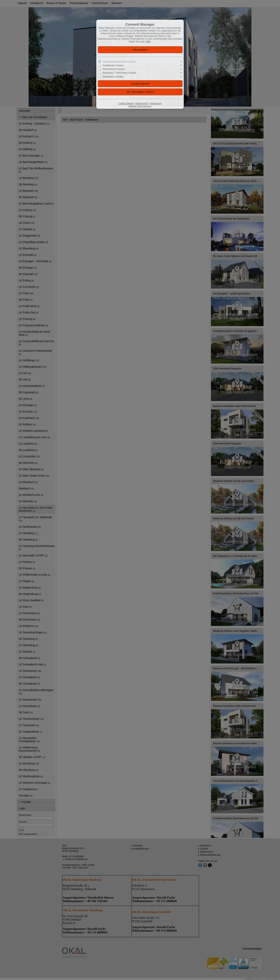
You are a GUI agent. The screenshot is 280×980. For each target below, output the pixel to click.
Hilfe (148, 42)
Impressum (156, 104)
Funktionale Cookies (113, 65)
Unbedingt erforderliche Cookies (119, 62)
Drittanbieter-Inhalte (113, 77)
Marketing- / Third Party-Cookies (119, 73)
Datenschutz (142, 104)
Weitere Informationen (140, 106)
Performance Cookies (114, 69)
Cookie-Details (126, 104)
